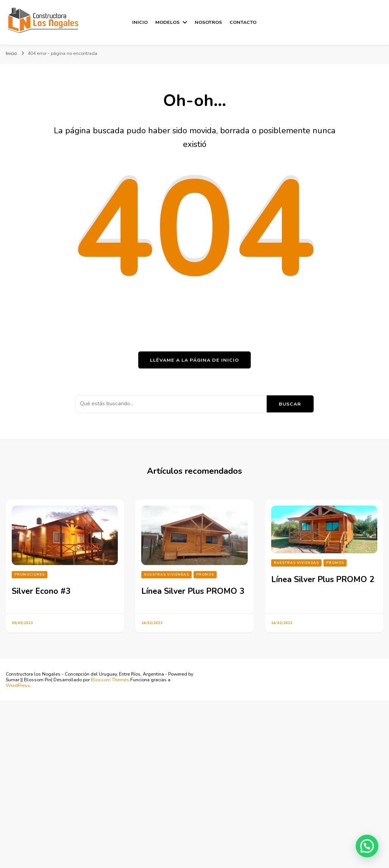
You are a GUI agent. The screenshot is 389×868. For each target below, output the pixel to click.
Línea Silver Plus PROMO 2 (323, 579)
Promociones (30, 575)
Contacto (243, 22)
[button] (367, 846)
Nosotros (208, 22)
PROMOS (205, 575)
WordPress (18, 685)
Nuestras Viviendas (166, 575)
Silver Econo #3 (41, 591)
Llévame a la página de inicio (194, 360)
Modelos (167, 22)
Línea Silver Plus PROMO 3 (193, 591)
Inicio (140, 22)
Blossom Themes (110, 680)
